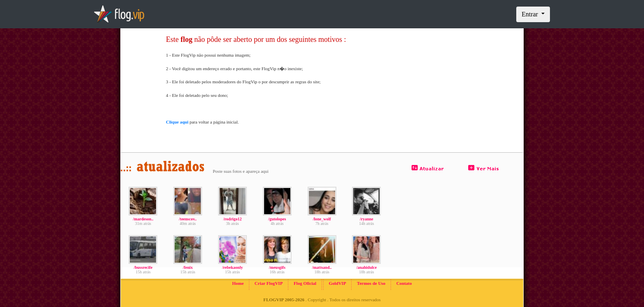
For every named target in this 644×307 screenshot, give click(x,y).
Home (238, 283)
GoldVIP (337, 283)
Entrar (531, 14)
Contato (404, 283)
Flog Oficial (305, 283)
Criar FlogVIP (269, 283)
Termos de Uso (371, 283)
